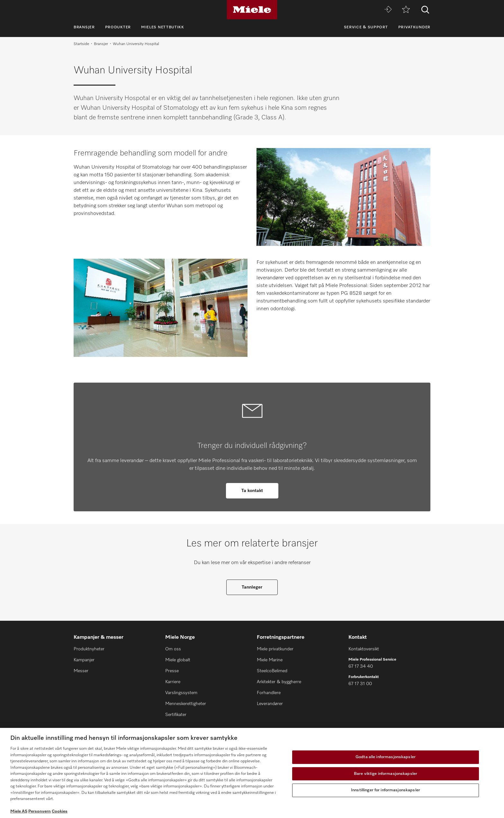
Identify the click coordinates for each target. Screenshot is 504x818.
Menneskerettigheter (186, 704)
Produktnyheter (89, 649)
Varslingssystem (181, 693)
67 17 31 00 (360, 684)
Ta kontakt (252, 491)
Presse (172, 671)
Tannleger (252, 587)
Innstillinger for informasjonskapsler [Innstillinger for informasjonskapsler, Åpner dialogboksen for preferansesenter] (386, 790)
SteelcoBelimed (272, 671)
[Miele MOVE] (388, 10)
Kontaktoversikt (364, 649)
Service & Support (366, 27)
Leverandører (270, 704)
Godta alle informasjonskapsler (386, 757)
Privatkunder (414, 27)
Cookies (60, 811)
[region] (252, 773)
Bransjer (84, 27)
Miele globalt (178, 660)
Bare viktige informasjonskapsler (386, 774)
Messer (81, 671)
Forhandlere (269, 693)
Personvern (40, 811)
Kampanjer (84, 660)
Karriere (173, 682)
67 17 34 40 (361, 666)
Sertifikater (176, 715)
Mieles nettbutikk (163, 27)
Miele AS (19, 811)
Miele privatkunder (275, 649)
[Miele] (252, 10)
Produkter (118, 27)
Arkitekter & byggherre (279, 682)
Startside (81, 44)
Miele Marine (270, 660)
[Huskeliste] (406, 10)
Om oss (173, 649)
